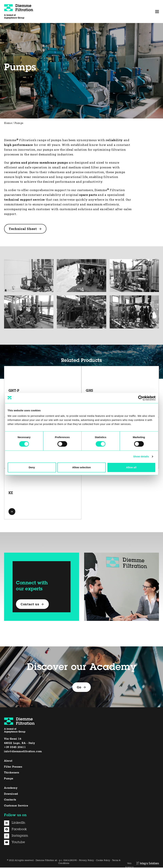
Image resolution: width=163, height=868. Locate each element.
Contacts (10, 800)
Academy (11, 788)
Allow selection (81, 467)
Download (11, 794)
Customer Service (16, 806)
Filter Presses (13, 767)
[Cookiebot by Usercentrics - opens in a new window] (141, 398)
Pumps (9, 779)
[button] (157, 12)
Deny (32, 467)
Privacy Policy (86, 861)
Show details (141, 456)
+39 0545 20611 (15, 748)
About (8, 761)
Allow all (131, 467)
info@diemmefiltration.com (23, 752)
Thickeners (12, 773)
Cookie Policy (103, 861)
